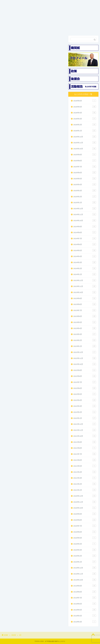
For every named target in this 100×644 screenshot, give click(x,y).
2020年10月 (85, 508)
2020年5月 (85, 538)
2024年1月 (85, 274)
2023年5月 (85, 322)
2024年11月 (85, 214)
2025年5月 (85, 178)
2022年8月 (85, 376)
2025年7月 (85, 167)
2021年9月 (85, 442)
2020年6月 (85, 532)
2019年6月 (85, 604)
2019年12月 (85, 568)
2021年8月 (85, 448)
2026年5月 (85, 107)
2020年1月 (85, 562)
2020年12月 (85, 496)
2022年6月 (85, 388)
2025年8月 (85, 160)
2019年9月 (85, 586)
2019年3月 (85, 622)
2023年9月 (85, 298)
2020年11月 (85, 502)
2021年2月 (85, 484)
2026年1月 (85, 131)
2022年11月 (85, 358)
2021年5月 (85, 466)
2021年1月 (85, 490)
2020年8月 (85, 520)
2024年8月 (85, 232)
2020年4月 (85, 544)
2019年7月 (85, 598)
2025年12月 (85, 137)
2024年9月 (85, 226)
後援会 (59, 29)
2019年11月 (85, 574)
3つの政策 (34, 29)
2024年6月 (85, 244)
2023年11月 (85, 286)
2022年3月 (85, 406)
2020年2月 (85, 556)
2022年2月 (85, 412)
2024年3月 (85, 262)
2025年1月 (85, 202)
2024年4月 (85, 256)
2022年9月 (85, 370)
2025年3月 (85, 190)
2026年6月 (85, 101)
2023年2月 (85, 340)
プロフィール (21, 30)
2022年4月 (85, 400)
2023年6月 (85, 316)
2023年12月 (85, 280)
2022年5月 (85, 394)
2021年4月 (85, 472)
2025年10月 (85, 149)
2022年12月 (85, 352)
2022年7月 (85, 382)
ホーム (9, 29)
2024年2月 (85, 268)
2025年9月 (85, 154)
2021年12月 (85, 424)
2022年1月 (85, 418)
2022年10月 (85, 364)
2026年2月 (85, 125)
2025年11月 (85, 143)
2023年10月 (85, 292)
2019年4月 (85, 616)
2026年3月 (85, 119)
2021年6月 (85, 460)
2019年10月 (85, 580)
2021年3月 (85, 478)
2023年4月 (85, 328)
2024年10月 (85, 220)
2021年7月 (85, 454)
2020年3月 (85, 550)
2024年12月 (85, 208)
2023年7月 (85, 310)
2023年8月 (85, 304)
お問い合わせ (85, 30)
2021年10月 (85, 436)
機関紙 (47, 29)
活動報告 (72, 29)
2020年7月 (85, 526)
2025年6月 (85, 172)
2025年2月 (85, 196)
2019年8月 (85, 592)
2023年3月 (85, 334)
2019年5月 (85, 610)
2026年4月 (85, 113)
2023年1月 (85, 346)
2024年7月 (85, 238)
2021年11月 (85, 430)
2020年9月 (85, 514)
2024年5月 (85, 250)
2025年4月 (85, 184)
